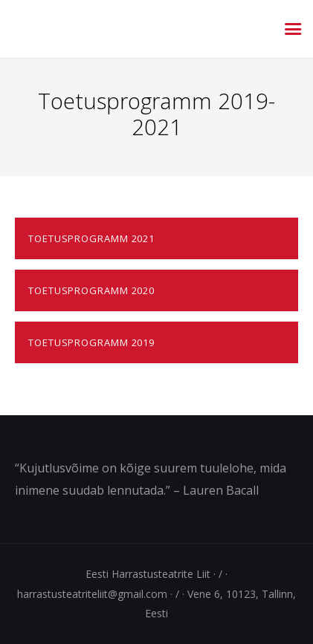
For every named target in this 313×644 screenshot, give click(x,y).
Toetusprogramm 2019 (91, 342)
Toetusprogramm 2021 (91, 238)
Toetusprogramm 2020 (91, 290)
